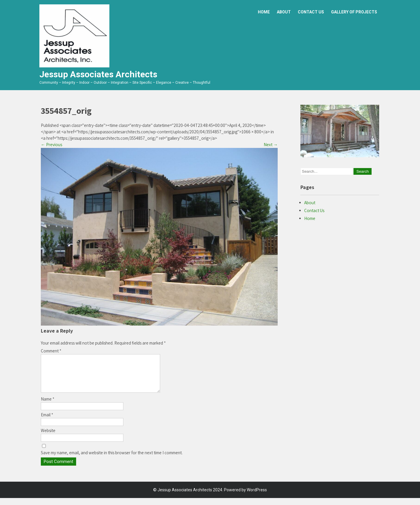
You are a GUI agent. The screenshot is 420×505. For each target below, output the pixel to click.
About (284, 12)
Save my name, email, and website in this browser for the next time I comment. (112, 460)
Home (264, 12)
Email (47, 422)
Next (271, 145)
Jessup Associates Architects (98, 74)
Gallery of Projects (354, 12)
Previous (51, 145)
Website (48, 437)
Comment (51, 351)
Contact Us (311, 12)
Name (48, 406)
